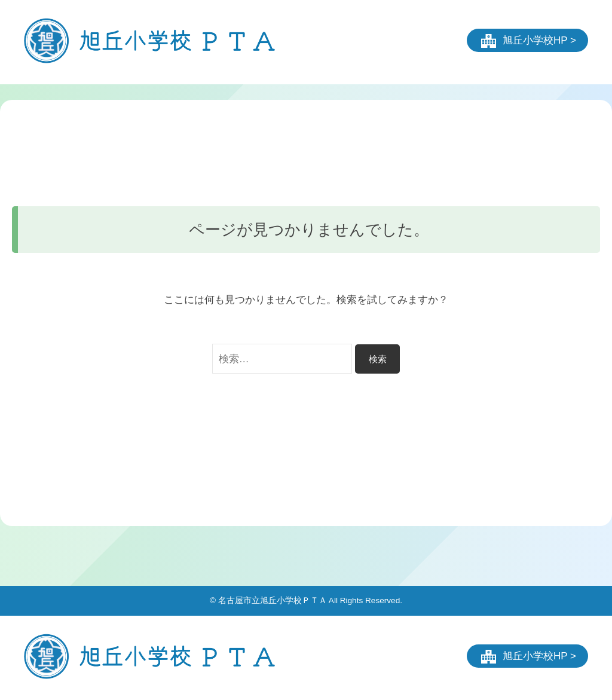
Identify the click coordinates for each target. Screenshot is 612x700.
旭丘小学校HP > (539, 40)
